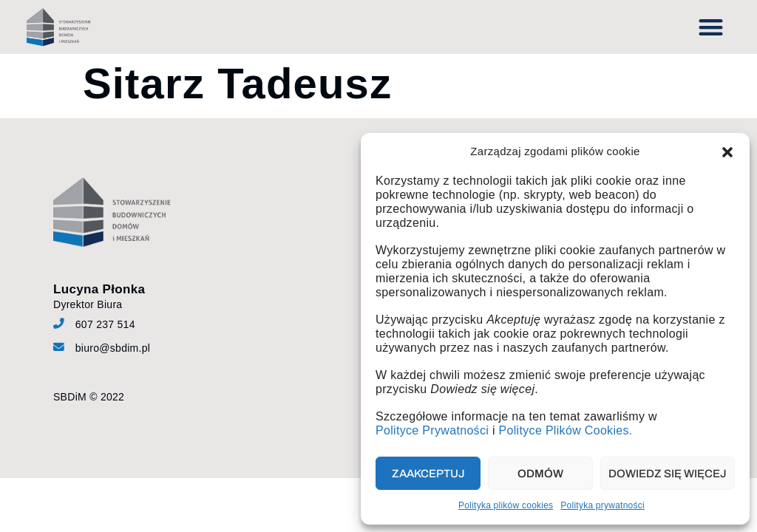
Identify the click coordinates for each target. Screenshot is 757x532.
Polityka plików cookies (506, 505)
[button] (727, 152)
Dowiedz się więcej (668, 474)
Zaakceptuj (428, 474)
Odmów (540, 474)
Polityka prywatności (602, 505)
